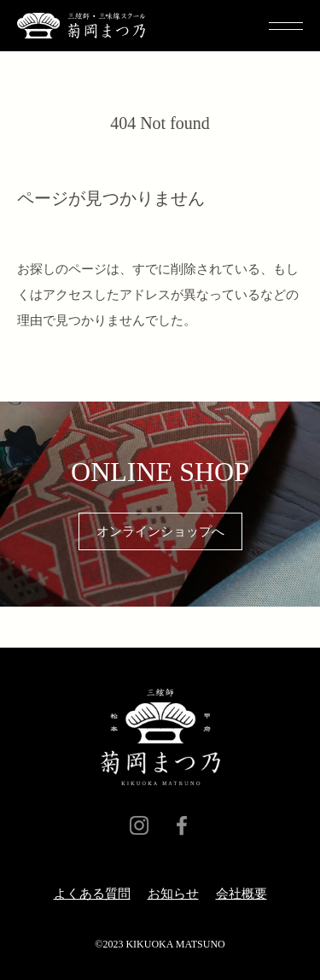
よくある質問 (92, 894)
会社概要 (241, 894)
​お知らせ (173, 894)
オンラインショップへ (160, 531)
